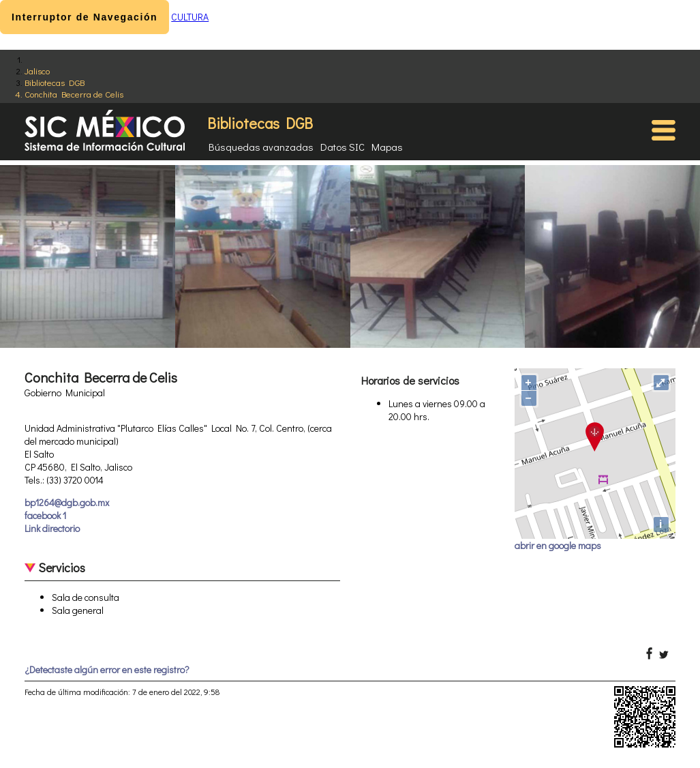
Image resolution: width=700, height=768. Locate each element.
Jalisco (37, 71)
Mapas (387, 147)
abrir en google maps (558, 545)
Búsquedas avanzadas (261, 147)
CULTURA (190, 17)
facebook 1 (45, 515)
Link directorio (52, 528)
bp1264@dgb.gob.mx (67, 502)
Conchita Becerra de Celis (74, 94)
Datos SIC (343, 147)
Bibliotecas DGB (55, 82)
